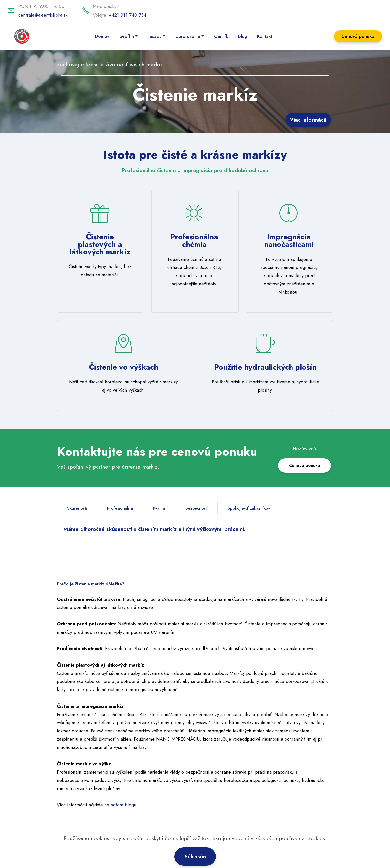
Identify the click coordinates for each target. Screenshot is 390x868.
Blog (243, 36)
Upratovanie (188, 36)
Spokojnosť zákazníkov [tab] (257, 508)
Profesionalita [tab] (122, 508)
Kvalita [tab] (163, 508)
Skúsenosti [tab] (78, 508)
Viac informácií (308, 120)
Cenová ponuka (358, 36)
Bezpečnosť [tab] (202, 508)
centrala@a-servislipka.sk (43, 15)
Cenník (221, 36)
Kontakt (265, 36)
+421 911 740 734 (128, 15)
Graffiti (127, 36)
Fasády (155, 36)
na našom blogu (120, 808)
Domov (102, 36)
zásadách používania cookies (290, 843)
